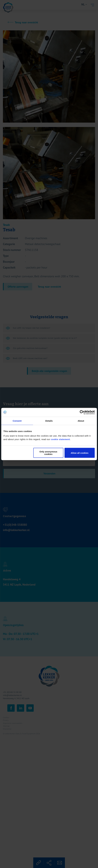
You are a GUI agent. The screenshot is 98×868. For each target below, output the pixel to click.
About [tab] (81, 421)
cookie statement (60, 439)
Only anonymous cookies (48, 453)
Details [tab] (49, 421)
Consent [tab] (17, 421)
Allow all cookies (80, 453)
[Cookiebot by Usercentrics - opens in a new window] (82, 412)
